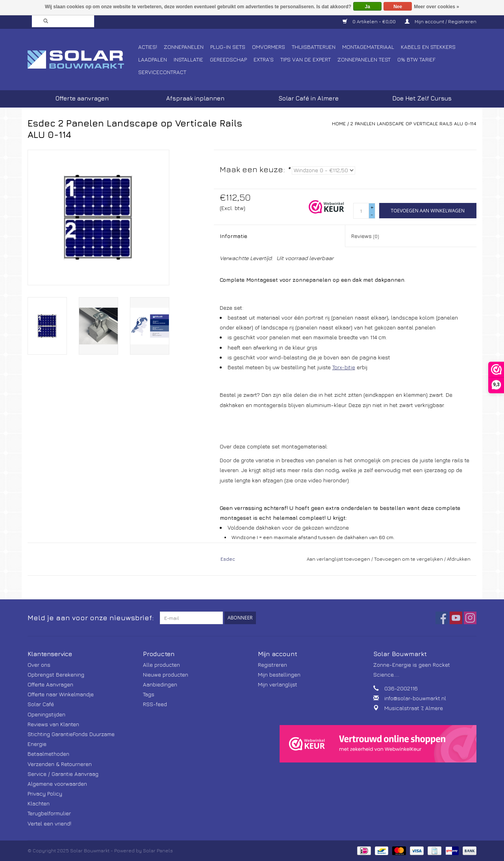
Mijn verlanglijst (278, 684)
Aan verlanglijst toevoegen (338, 559)
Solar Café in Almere (309, 98)
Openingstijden (46, 714)
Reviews (365, 236)
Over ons (39, 665)
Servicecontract (162, 72)
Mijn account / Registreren (441, 21)
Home (339, 124)
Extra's (264, 59)
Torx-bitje (344, 367)
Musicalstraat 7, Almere (414, 708)
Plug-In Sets (228, 47)
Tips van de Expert (306, 59)
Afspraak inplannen (195, 98)
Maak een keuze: (255, 169)
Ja (368, 7)
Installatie (188, 59)
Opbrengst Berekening (56, 674)
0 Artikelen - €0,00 (370, 21)
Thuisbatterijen (314, 47)
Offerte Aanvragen (50, 684)
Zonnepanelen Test (364, 59)
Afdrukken (459, 559)
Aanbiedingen (160, 684)
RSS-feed (155, 704)
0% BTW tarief (416, 59)
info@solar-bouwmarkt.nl (415, 698)
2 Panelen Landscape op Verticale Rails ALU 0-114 (413, 124)
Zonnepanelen (184, 47)
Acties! (148, 47)
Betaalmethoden (48, 754)
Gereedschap (228, 59)
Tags (149, 694)
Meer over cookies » (436, 7)
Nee (398, 7)
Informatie (233, 236)
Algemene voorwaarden (57, 784)
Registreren (272, 665)
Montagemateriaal (368, 47)
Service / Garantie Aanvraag (63, 774)
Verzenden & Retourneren (60, 764)
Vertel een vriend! (49, 823)
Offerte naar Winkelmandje (61, 694)
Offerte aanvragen (82, 98)
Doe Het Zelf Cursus (422, 98)
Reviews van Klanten (53, 724)
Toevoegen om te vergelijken (409, 559)
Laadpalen (153, 59)
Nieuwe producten (166, 674)
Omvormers (269, 47)
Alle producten (161, 665)
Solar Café (41, 704)
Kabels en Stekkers (428, 47)
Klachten (39, 803)
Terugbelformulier (49, 813)
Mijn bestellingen (279, 674)
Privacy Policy (45, 793)
